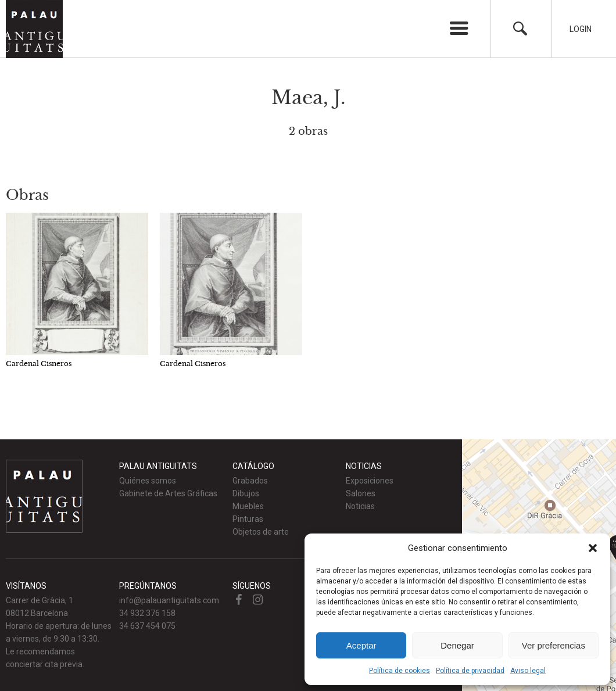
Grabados (250, 481)
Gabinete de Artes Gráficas (168, 493)
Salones (361, 493)
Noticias (360, 506)
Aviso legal (528, 671)
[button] (593, 548)
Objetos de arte (261, 532)
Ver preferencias (554, 645)
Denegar (457, 645)
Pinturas (248, 519)
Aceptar (361, 645)
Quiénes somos (148, 481)
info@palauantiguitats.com (169, 600)
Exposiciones (370, 481)
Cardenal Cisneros (39, 364)
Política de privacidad (470, 671)
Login (581, 29)
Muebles (248, 506)
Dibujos (246, 493)
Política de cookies (400, 671)
